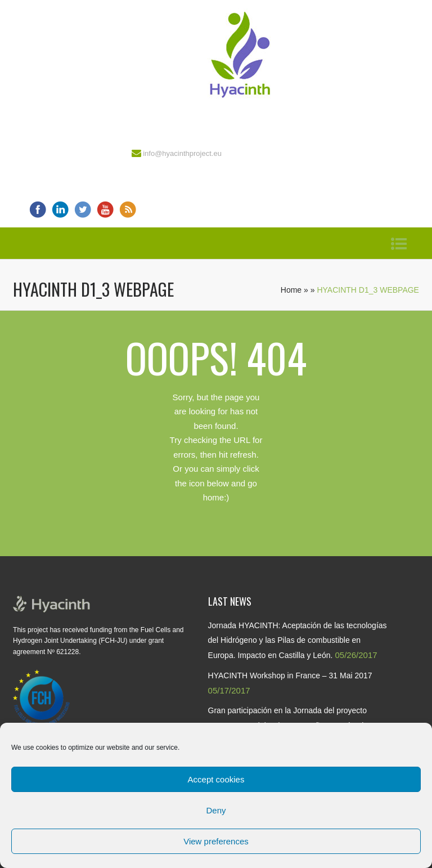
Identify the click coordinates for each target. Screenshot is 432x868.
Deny (216, 810)
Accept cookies (216, 779)
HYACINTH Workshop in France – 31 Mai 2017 (290, 675)
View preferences (216, 841)
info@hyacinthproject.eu (182, 153)
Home (291, 290)
